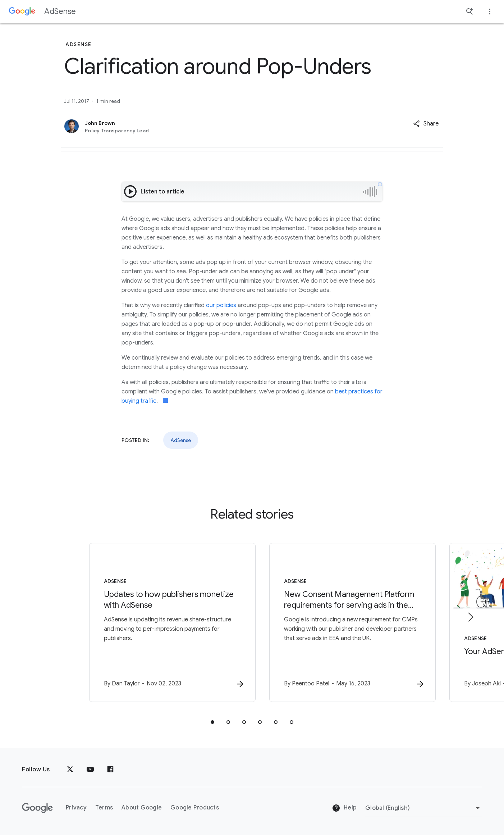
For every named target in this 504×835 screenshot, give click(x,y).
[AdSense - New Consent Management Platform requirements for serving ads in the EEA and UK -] (346, 622)
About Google (142, 808)
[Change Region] (424, 808)
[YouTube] (90, 770)
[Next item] (470, 617)
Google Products (195, 808)
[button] (426, 124)
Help (344, 808)
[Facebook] (110, 770)
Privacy (76, 808)
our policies (221, 305)
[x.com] (70, 770)
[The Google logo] (37, 808)
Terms (104, 808)
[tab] (212, 722)
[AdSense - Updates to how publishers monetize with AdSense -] (158, 622)
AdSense (60, 11)
